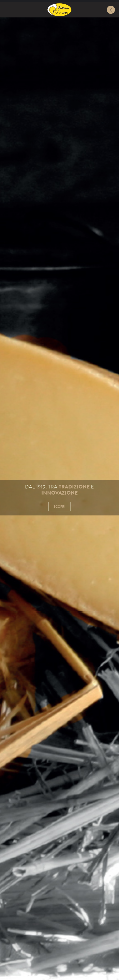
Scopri (60, 507)
